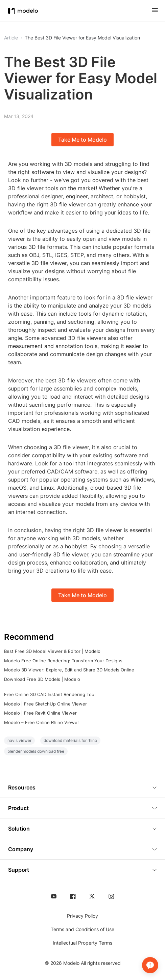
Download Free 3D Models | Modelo (42, 679)
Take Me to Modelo (82, 140)
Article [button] (11, 38)
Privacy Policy (82, 916)
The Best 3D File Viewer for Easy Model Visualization (82, 38)
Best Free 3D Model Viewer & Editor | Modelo (52, 651)
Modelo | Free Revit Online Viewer (40, 713)
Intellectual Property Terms (82, 943)
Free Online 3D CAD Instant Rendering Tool (50, 694)
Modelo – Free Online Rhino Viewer (42, 722)
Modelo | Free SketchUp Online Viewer (45, 704)
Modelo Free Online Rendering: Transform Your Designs (63, 661)
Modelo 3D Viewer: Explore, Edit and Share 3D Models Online (69, 670)
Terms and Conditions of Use (82, 929)
